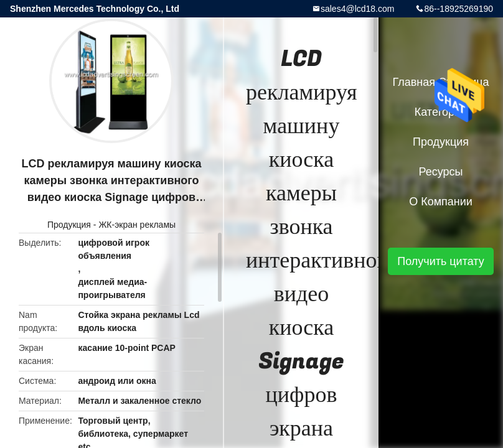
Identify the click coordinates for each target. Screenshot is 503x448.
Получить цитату (441, 261)
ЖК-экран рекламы (137, 225)
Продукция (69, 225)
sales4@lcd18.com (358, 9)
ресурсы (441, 172)
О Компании (441, 202)
